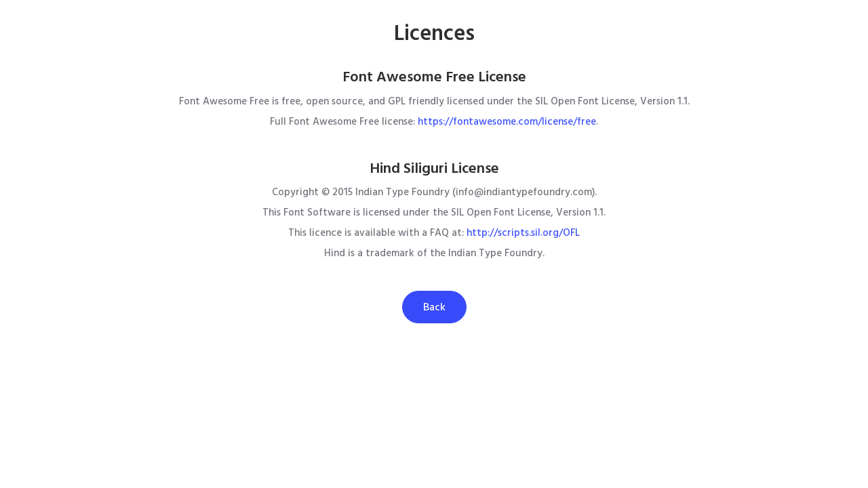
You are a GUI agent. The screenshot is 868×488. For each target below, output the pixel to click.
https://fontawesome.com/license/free (507, 122)
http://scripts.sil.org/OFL (523, 233)
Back (434, 307)
